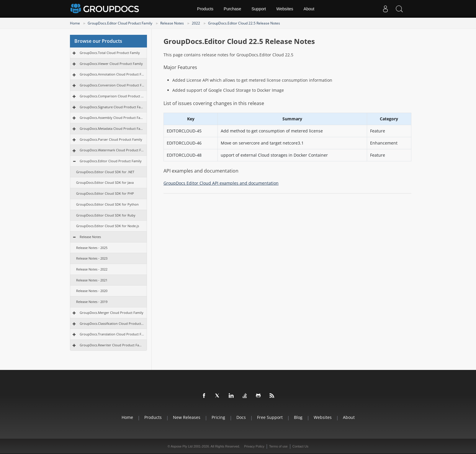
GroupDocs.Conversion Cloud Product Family (112, 85)
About (309, 9)
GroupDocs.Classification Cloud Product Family (112, 323)
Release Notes (172, 23)
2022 (196, 23)
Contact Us (300, 446)
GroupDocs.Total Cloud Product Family (110, 53)
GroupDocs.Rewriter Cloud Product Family (112, 345)
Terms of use (278, 446)
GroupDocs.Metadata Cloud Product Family (112, 128)
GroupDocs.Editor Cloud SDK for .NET (105, 172)
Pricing (218, 417)
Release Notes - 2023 (92, 258)
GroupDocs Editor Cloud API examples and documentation (221, 183)
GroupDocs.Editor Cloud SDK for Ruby (106, 215)
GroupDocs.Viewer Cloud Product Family (111, 64)
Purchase (232, 9)
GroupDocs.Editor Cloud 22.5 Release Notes (244, 23)
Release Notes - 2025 (92, 248)
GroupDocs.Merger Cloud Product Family (112, 313)
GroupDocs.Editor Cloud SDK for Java (105, 182)
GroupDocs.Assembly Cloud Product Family (112, 118)
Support (259, 9)
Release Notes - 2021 (92, 280)
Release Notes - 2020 (92, 291)
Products (205, 9)
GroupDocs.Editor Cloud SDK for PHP (105, 193)
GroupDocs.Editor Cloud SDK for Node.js (108, 226)
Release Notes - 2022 (92, 269)
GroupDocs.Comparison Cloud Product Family (112, 96)
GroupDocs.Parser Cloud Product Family (111, 139)
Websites (285, 9)
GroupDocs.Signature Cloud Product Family (112, 107)
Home (75, 23)
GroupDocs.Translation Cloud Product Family (112, 334)
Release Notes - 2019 (92, 302)
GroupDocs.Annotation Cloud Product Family (112, 74)
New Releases (187, 417)
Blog (298, 417)
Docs (241, 417)
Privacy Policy (254, 446)
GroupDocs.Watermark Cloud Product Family (112, 150)
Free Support (270, 417)
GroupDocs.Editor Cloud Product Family (120, 23)
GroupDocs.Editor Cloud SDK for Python (107, 204)
